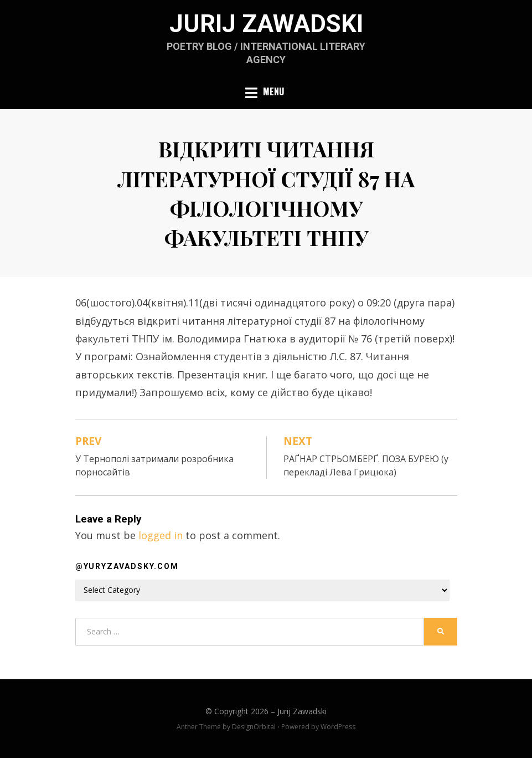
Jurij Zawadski (266, 24)
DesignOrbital (254, 727)
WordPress (338, 727)
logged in (161, 535)
